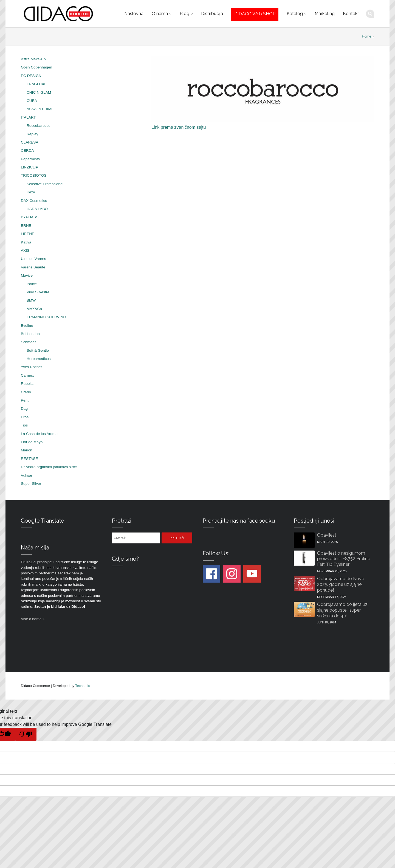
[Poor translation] (26, 734)
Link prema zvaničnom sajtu (179, 127)
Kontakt (351, 14)
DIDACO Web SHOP (255, 14)
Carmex (27, 375)
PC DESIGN (31, 76)
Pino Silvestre (38, 292)
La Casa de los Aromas (40, 434)
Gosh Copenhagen (36, 67)
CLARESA (29, 142)
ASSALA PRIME (40, 109)
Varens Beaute (33, 267)
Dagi (25, 409)
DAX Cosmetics (34, 201)
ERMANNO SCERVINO (46, 317)
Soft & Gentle (38, 350)
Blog (184, 14)
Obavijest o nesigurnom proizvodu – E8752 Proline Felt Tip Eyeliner (344, 559)
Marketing (325, 14)
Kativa (26, 242)
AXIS (25, 250)
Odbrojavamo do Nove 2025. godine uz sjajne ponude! (341, 584)
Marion (27, 450)
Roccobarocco (39, 126)
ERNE (26, 226)
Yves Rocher (31, 367)
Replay (32, 134)
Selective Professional (45, 184)
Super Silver (31, 484)
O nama (160, 14)
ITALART (28, 117)
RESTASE (29, 459)
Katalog (295, 14)
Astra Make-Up (33, 59)
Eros (25, 417)
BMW (31, 300)
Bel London (30, 334)
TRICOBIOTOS (34, 175)
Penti (25, 400)
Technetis (83, 686)
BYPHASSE (31, 217)
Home (366, 36)
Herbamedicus (39, 359)
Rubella (27, 384)
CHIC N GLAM (39, 92)
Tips (24, 425)
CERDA (27, 151)
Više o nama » (33, 619)
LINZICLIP (29, 167)
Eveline (27, 326)
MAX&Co (34, 309)
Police (32, 284)
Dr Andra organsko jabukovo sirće (49, 467)
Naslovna (134, 14)
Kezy (31, 192)
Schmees (29, 342)
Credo (26, 392)
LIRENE (28, 234)
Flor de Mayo (32, 442)
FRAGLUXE (37, 84)
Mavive (27, 275)
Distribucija (212, 14)
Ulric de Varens (33, 259)
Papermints (30, 159)
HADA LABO (37, 209)
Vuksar (27, 475)
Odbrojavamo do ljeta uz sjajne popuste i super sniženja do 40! (342, 610)
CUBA (32, 101)
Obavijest (327, 535)
